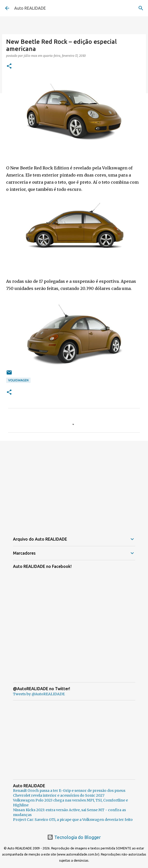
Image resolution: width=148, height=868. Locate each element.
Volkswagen (18, 380)
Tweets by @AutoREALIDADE (39, 694)
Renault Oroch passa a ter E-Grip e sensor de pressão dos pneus (69, 791)
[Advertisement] (74, 484)
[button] (9, 66)
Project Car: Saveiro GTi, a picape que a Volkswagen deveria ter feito (73, 820)
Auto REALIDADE (30, 8)
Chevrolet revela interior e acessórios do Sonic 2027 (59, 795)
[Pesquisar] (141, 8)
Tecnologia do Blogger (74, 837)
